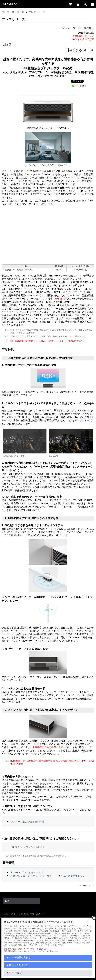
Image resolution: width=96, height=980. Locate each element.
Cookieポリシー (30, 949)
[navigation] (92, 4)
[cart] (78, 4)
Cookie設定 (15, 973)
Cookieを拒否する (19, 965)
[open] (85, 4)
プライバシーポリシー (38, 951)
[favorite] (70, 4)
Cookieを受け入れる (20, 957)
